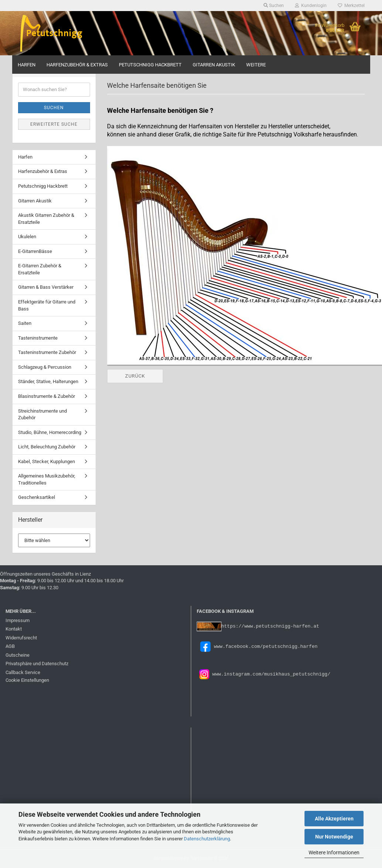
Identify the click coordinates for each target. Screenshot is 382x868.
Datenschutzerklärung (207, 839)
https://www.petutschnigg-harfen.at (270, 626)
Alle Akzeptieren (334, 819)
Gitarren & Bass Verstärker (46, 287)
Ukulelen (27, 237)
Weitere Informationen (334, 853)
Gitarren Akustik (214, 65)
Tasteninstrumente (38, 338)
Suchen (54, 108)
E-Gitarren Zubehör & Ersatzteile (40, 269)
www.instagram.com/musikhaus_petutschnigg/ (270, 674)
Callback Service (23, 672)
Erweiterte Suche (54, 124)
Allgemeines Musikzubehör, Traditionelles (47, 479)
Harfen (27, 65)
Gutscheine (18, 655)
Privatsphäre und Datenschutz (37, 664)
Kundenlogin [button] (311, 6)
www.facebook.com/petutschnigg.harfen (257, 646)
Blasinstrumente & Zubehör (47, 396)
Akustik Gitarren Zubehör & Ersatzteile (46, 219)
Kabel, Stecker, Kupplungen (47, 461)
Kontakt (14, 629)
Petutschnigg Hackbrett (150, 65)
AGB (10, 646)
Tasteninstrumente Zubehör (47, 352)
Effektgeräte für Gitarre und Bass (47, 305)
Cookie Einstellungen (27, 680)
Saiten (25, 323)
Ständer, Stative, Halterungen (48, 381)
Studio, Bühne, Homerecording (50, 432)
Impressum (18, 620)
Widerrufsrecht (21, 638)
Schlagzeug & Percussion (45, 367)
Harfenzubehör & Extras (77, 65)
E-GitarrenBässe (35, 251)
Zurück (135, 376)
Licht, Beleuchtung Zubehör (47, 447)
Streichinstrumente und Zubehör (42, 414)
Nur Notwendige (334, 837)
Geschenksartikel (37, 497)
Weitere (256, 65)
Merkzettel (351, 6)
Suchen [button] (274, 6)
